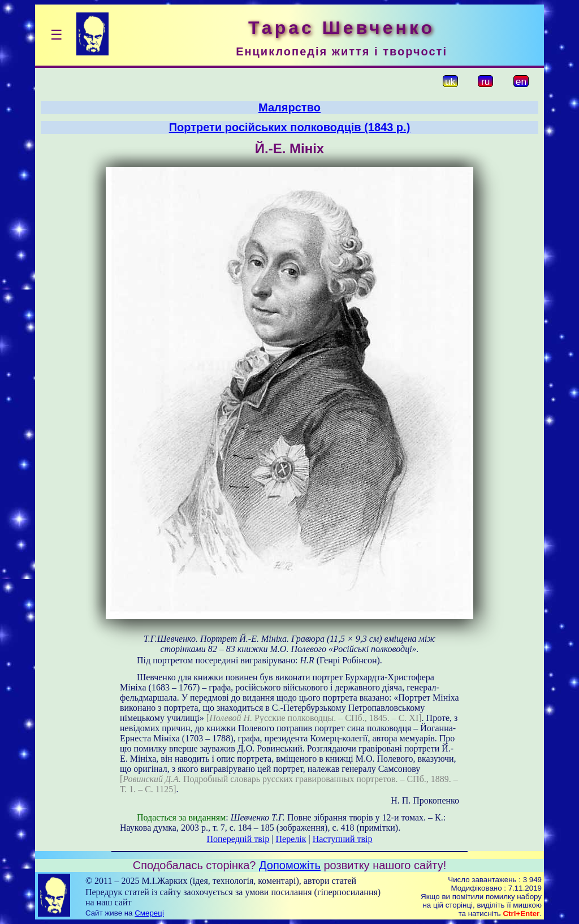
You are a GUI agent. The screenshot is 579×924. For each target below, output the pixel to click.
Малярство (289, 107)
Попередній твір (238, 839)
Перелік (291, 839)
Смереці (149, 913)
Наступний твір (343, 839)
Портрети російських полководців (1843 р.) (290, 127)
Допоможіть (290, 865)
